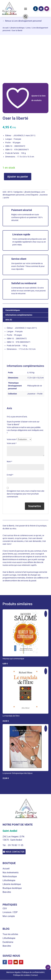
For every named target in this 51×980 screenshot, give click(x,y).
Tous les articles (10, 934)
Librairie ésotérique (17, 28)
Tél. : (5, 845)
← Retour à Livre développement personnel (22, 21)
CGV (5, 909)
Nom (9, 462)
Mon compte (9, 916)
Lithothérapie (9, 881)
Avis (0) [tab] (9, 320)
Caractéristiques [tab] (13, 310)
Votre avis (12, 443)
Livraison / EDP (10, 912)
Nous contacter (16, 852)
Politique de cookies (21, 975)
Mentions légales (13, 972)
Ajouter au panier (18, 177)
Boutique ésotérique (12, 888)
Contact (34, 975)
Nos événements (11, 873)
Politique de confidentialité (33, 972)
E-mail (10, 475)
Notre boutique (10, 877)
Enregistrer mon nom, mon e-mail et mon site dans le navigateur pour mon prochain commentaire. (26, 494)
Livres (28, 28)
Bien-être (7, 892)
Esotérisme (8, 942)
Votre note (12, 439)
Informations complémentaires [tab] (19, 315)
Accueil (5, 28)
